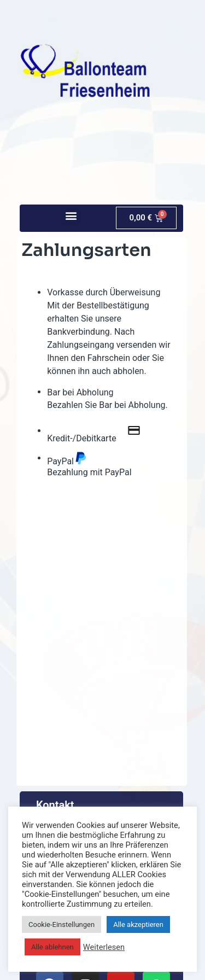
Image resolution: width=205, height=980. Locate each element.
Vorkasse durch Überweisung (104, 293)
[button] (71, 216)
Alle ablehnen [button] (52, 947)
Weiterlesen (104, 947)
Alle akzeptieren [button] (138, 924)
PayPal (67, 459)
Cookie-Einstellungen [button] (61, 924)
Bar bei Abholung (80, 393)
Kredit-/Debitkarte (99, 431)
